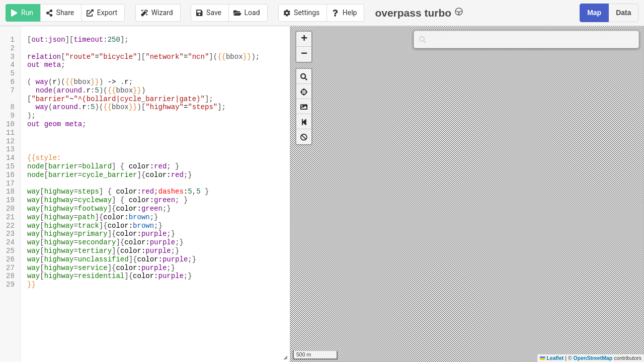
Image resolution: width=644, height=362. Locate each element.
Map (594, 13)
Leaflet (552, 358)
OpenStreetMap (593, 358)
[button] (304, 39)
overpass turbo (419, 12)
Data (623, 13)
